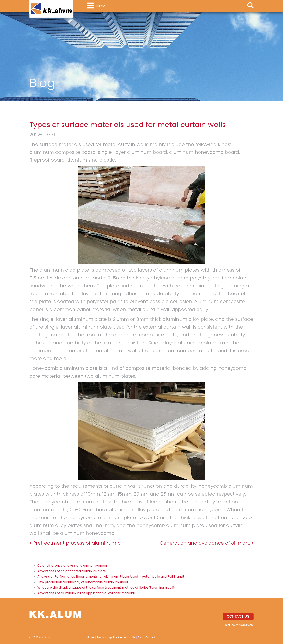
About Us (130, 637)
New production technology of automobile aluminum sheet (83, 582)
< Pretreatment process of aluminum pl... (77, 543)
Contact (150, 637)
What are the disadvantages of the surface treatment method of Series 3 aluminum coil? (106, 588)
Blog (140, 637)
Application (115, 637)
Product (101, 637)
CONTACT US (238, 617)
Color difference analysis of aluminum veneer (72, 566)
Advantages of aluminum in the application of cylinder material (86, 593)
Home (91, 637)
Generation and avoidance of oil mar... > (207, 543)
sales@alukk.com (243, 625)
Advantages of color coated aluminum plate (72, 571)
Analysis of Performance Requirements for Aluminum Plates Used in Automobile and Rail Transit (111, 577)
